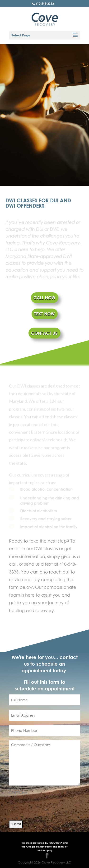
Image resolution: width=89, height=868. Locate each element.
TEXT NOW (44, 314)
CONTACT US (44, 333)
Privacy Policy (44, 847)
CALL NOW (44, 298)
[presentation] (45, 806)
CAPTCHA (18, 793)
